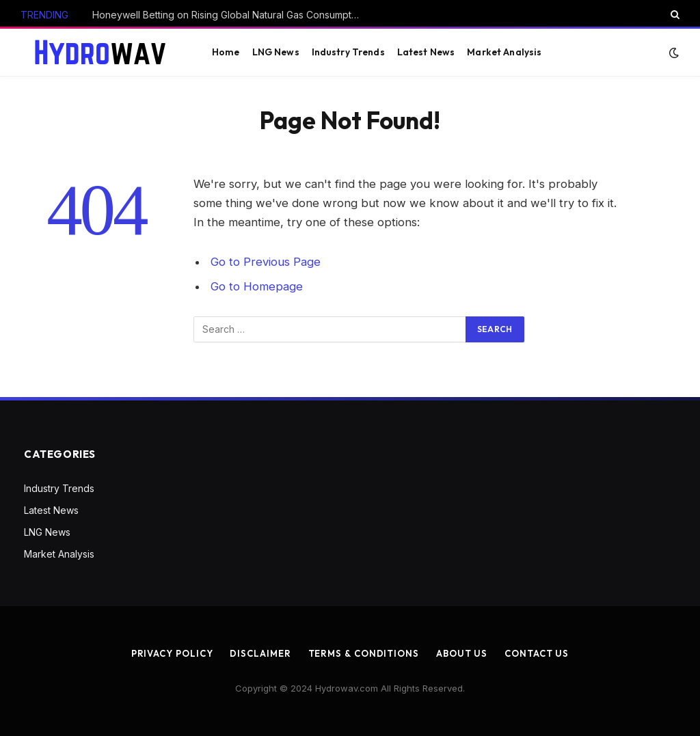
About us (462, 653)
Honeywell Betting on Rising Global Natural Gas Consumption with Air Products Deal (229, 15)
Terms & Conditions (364, 653)
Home (226, 52)
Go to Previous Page (266, 262)
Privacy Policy (172, 653)
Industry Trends (348, 52)
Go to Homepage (257, 286)
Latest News (426, 52)
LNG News (276, 52)
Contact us (537, 653)
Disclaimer (260, 653)
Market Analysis (504, 52)
